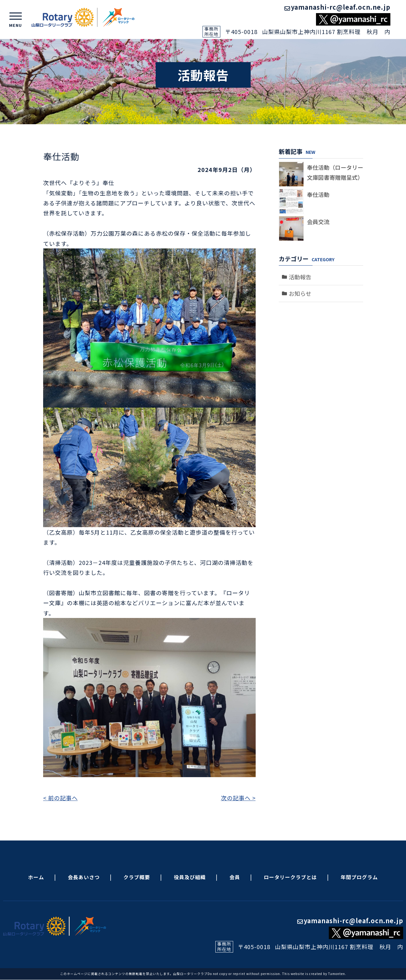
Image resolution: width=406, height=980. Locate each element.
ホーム (36, 877)
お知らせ (300, 293)
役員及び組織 (190, 877)
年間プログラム (359, 877)
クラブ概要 (137, 877)
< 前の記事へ (60, 798)
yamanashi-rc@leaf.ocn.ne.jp (337, 7)
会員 (235, 877)
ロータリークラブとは (290, 877)
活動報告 (300, 277)
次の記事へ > (238, 798)
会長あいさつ (84, 877)
